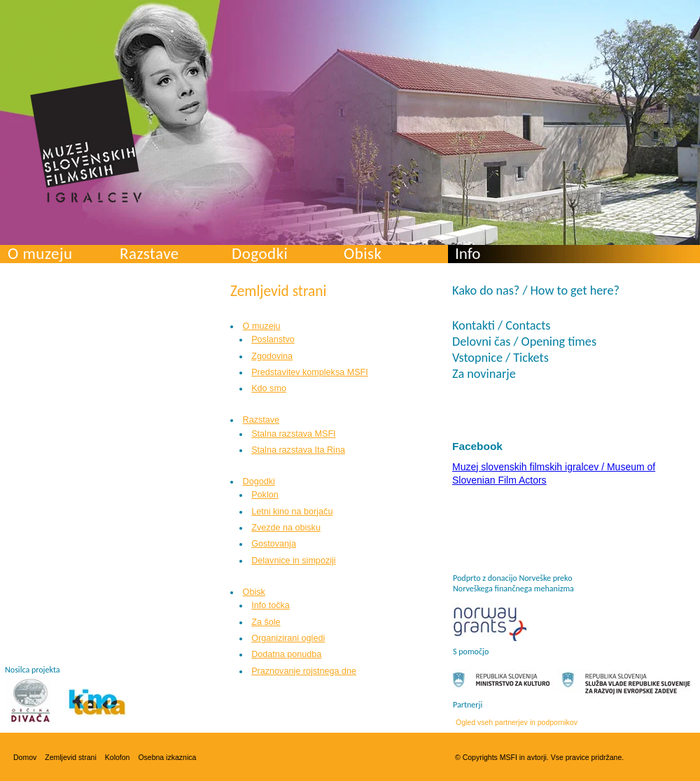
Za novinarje (484, 374)
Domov (25, 757)
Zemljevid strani (71, 757)
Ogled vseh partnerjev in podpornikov (517, 722)
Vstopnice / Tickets (500, 358)
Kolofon (118, 757)
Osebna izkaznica (167, 757)
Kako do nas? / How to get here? (536, 290)
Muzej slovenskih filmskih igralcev (86, 141)
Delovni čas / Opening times (524, 342)
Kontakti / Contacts (501, 325)
